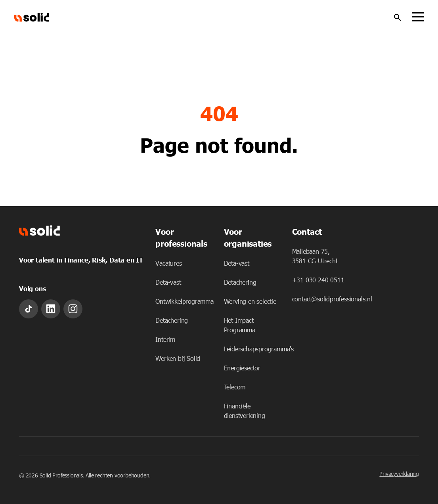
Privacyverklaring (399, 474)
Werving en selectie (250, 301)
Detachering (172, 320)
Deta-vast (168, 282)
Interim (165, 339)
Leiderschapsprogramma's (259, 349)
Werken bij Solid (178, 358)
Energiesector (242, 368)
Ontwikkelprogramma (184, 301)
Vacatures (168, 263)
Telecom (235, 387)
